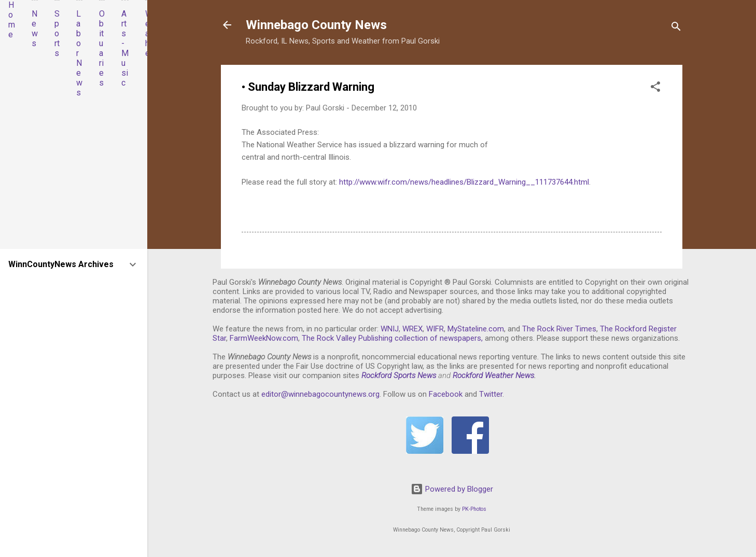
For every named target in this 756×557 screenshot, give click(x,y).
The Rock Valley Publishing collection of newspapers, (392, 338)
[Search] (676, 28)
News (35, 29)
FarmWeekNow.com (264, 338)
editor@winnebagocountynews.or (318, 394)
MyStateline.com (476, 329)
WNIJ (390, 329)
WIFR (435, 329)
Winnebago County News (316, 25)
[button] (655, 88)
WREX (412, 329)
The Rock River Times (559, 329)
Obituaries (102, 48)
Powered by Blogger (452, 489)
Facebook (446, 394)
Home (12, 20)
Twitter (491, 394)
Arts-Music (125, 48)
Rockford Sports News (399, 375)
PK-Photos (474, 509)
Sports (57, 33)
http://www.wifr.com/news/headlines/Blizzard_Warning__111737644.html (464, 182)
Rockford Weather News (493, 375)
